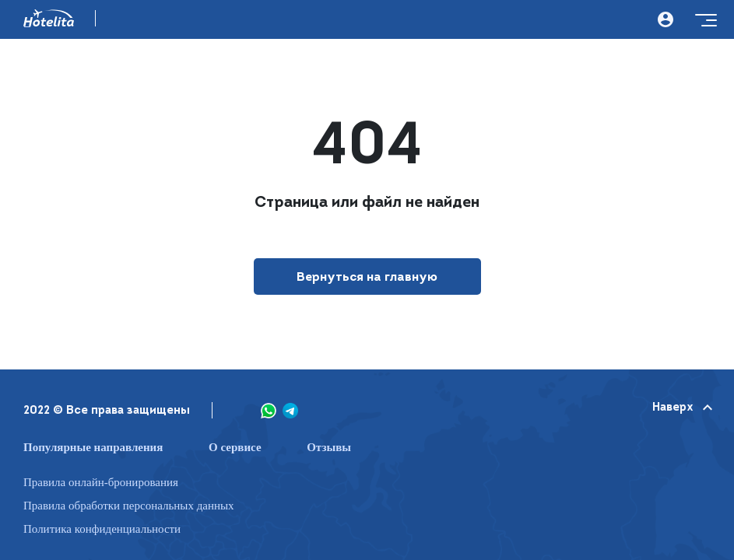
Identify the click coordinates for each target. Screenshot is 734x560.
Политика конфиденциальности (102, 529)
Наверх (681, 408)
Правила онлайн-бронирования (101, 483)
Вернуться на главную (367, 278)
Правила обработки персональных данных (129, 506)
